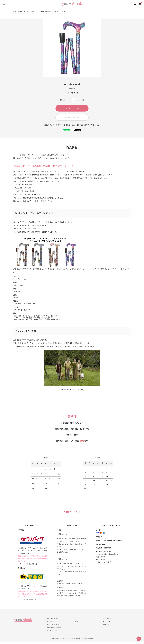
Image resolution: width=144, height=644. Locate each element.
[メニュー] (4, 4)
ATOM (77, 622)
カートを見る (107, 622)
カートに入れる (72, 108)
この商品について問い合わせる (88, 125)
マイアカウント (107, 619)
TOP (14, 12)
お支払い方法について (53, 625)
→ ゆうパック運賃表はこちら (28, 564)
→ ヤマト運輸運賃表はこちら (28, 599)
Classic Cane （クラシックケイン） (28, 12)
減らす (70, 100)
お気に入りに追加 (72, 117)
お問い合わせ (107, 625)
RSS (76, 619)
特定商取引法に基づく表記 (65, 125)
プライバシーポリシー (53, 631)
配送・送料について (53, 619)
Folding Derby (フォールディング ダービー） (53, 12)
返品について (49, 125)
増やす (79, 100)
